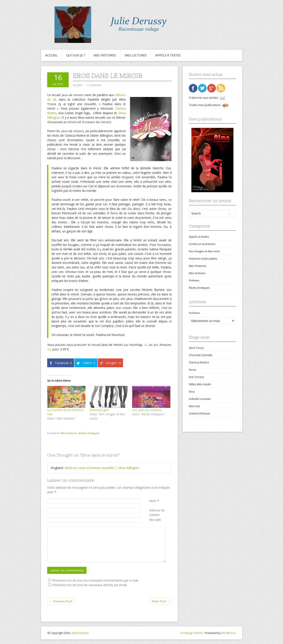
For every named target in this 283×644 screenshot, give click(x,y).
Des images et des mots (204, 251)
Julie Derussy (80, 633)
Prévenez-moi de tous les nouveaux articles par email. (90, 585)
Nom (153, 501)
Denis (193, 370)
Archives (194, 313)
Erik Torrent (196, 377)
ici (145, 345)
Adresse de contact (160, 512)
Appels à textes (168, 55)
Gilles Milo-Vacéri (200, 384)
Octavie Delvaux (199, 413)
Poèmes (194, 280)
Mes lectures (136, 55)
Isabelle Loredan (200, 399)
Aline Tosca (196, 348)
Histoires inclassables (203, 259)
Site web (155, 520)
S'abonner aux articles (207, 98)
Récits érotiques (89, 433)
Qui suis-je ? (76, 55)
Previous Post (61, 601)
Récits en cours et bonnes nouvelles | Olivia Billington (102, 468)
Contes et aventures (202, 244)
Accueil (51, 55)
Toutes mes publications (209, 105)
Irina (192, 392)
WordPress (229, 633)
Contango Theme (192, 633)
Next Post (161, 601)
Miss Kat (194, 406)
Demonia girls (99, 410)
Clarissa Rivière (199, 362)
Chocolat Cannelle (201, 355)
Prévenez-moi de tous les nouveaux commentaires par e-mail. (95, 580)
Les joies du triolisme (147, 410)
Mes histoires (105, 55)
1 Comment (94, 85)
